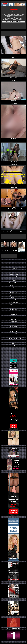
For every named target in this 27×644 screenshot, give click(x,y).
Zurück (13, 30)
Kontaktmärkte (13, 312)
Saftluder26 (5, 251)
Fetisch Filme (13, 324)
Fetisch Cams (13, 331)
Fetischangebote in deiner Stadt (13, 339)
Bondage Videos (13, 300)
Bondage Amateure (13, 302)
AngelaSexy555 (13, 251)
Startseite (13, 265)
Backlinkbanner (14, 343)
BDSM (13, 329)
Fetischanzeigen (14, 280)
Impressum (14, 261)
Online (5, 244)
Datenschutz (13, 346)
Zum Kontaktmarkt (13, 268)
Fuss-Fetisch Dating (13, 334)
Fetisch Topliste (14, 288)
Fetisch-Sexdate (14, 276)
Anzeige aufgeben (14, 271)
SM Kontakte (13, 319)
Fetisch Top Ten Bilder (13, 290)
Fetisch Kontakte (13, 297)
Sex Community (13, 309)
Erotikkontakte (14, 314)
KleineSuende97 (22, 255)
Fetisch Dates (13, 293)
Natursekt (13, 317)
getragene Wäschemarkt (14, 295)
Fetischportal (13, 322)
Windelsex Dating (13, 285)
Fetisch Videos (13, 326)
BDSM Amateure (14, 305)
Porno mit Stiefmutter (13, 341)
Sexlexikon (13, 336)
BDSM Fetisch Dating (13, 283)
